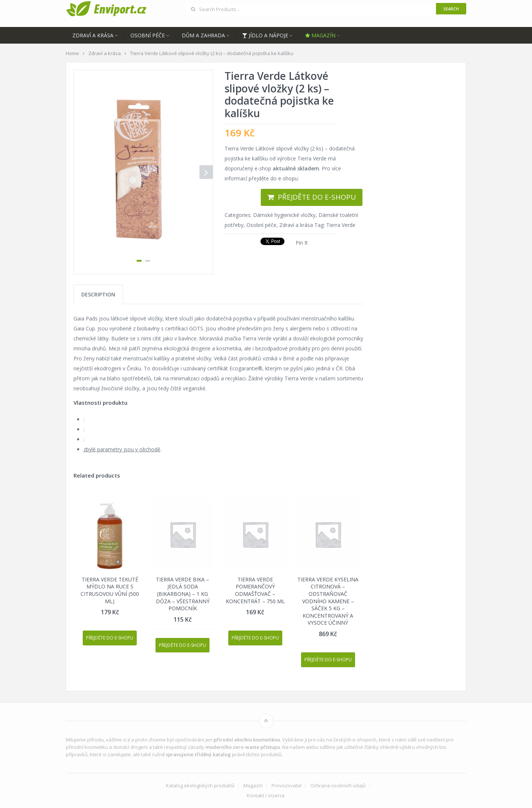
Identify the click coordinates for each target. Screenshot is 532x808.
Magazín (320, 35)
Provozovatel (287, 786)
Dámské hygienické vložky (284, 215)
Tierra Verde (341, 225)
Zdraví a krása (93, 35)
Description (98, 294)
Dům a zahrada (203, 35)
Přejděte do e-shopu (317, 197)
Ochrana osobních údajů (338, 786)
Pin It (302, 243)
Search (451, 9)
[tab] (98, 294)
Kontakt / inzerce (266, 796)
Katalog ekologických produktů (200, 786)
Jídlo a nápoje (265, 35)
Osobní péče (148, 35)
